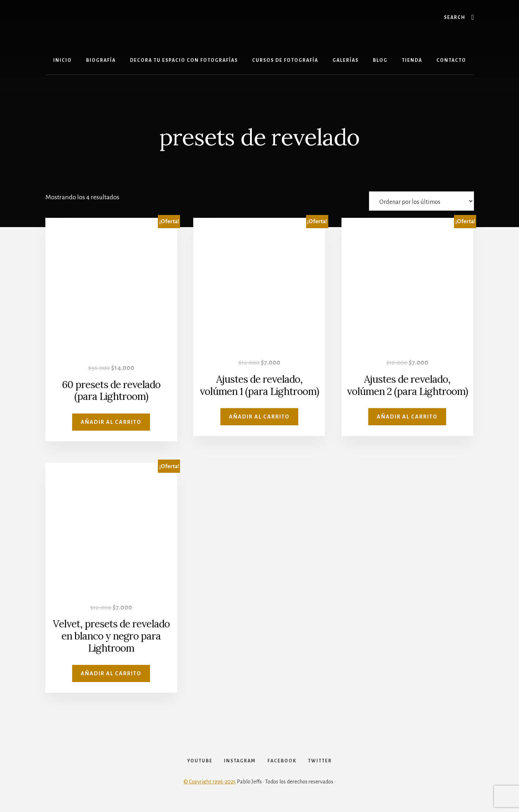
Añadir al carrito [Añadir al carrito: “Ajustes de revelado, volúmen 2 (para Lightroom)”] (407, 417)
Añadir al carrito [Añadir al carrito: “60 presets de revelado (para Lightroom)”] (111, 422)
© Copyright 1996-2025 (210, 788)
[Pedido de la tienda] (421, 201)
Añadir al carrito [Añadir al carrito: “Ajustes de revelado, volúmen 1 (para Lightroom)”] (259, 417)
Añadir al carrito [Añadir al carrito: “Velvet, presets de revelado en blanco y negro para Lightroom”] (111, 673)
